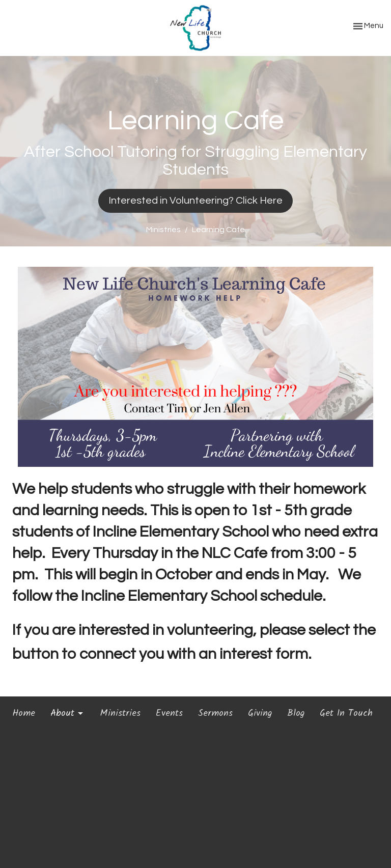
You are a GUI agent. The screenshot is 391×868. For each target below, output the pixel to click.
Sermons (215, 714)
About (67, 714)
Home (24, 714)
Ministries (163, 230)
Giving (260, 714)
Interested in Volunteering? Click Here (195, 201)
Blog (296, 714)
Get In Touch (346, 714)
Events (169, 714)
